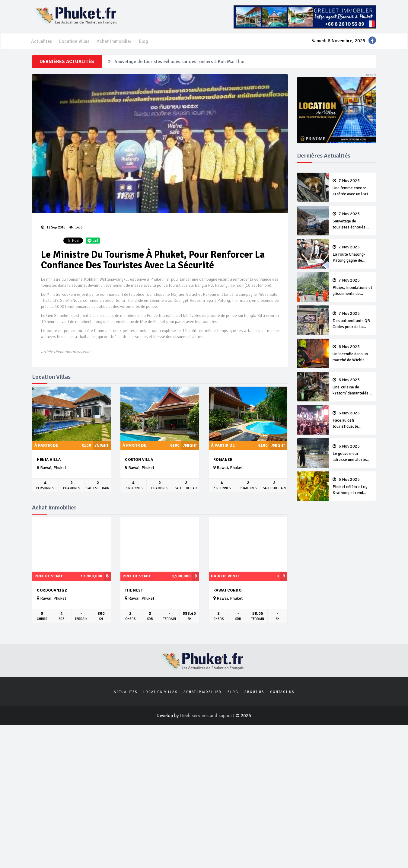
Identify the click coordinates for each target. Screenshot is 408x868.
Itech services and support (208, 716)
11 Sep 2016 (53, 227)
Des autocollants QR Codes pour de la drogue (352, 321)
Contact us (282, 692)
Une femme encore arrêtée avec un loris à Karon (352, 188)
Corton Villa (139, 460)
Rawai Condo (228, 590)
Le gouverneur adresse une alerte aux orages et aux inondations (352, 453)
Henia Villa (49, 460)
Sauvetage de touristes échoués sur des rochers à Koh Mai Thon (180, 62)
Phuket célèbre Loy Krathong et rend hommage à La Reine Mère (352, 487)
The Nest (134, 590)
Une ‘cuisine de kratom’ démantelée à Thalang (352, 387)
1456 (76, 227)
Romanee (223, 460)
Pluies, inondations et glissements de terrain (352, 287)
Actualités (41, 41)
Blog (143, 41)
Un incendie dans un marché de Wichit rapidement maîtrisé (352, 354)
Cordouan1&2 (52, 590)
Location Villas (74, 41)
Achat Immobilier (114, 41)
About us (254, 692)
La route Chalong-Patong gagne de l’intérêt (352, 254)
